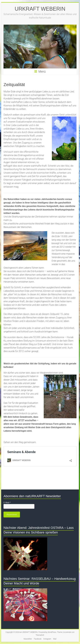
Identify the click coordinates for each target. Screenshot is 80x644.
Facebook (38, 639)
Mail (55, 639)
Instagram (47, 639)
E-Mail (7, 503)
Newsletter (28, 639)
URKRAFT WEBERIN (40, 9)
